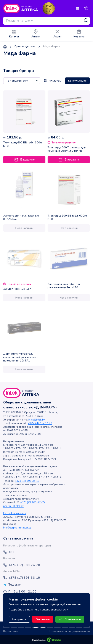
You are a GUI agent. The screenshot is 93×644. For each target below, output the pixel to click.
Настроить (19, 619)
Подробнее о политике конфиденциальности (38, 610)
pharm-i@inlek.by (13, 506)
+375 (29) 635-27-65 (33, 502)
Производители (25, 47)
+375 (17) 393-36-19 (27, 481)
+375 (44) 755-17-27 (40, 423)
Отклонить (43, 619)
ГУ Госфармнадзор (15, 513)
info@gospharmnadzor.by (17, 528)
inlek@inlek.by (37, 420)
